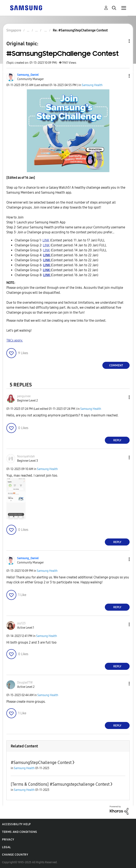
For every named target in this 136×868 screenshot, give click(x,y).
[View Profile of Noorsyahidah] (26, 456)
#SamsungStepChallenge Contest (41, 762)
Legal (7, 847)
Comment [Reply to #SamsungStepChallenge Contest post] (116, 365)
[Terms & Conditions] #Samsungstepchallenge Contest (60, 784)
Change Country (15, 855)
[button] (122, 76)
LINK (46, 240)
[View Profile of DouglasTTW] (25, 683)
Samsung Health (92, 85)
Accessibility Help (16, 824)
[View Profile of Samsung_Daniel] (28, 75)
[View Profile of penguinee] (24, 396)
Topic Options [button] (122, 41)
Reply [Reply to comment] (117, 440)
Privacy (8, 840)
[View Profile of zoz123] (21, 623)
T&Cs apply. (15, 340)
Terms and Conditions (20, 832)
